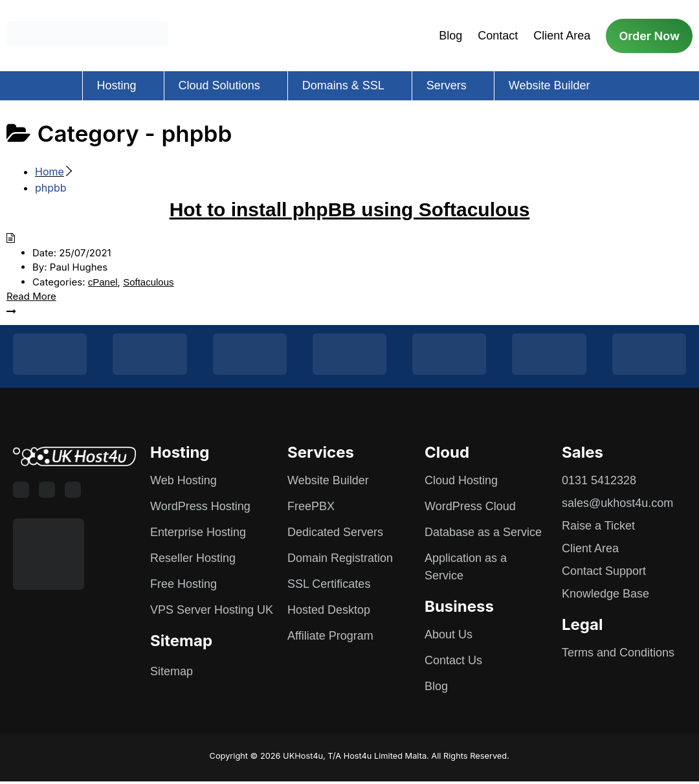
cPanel (103, 282)
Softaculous (148, 282)
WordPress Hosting (200, 506)
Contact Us (453, 660)
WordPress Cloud (470, 506)
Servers (447, 85)
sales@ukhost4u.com (617, 503)
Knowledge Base (605, 594)
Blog (450, 36)
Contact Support (604, 571)
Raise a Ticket (598, 526)
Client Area (562, 36)
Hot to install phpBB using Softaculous (350, 209)
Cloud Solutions (219, 85)
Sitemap (172, 671)
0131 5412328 (599, 480)
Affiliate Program (330, 636)
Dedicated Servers (335, 532)
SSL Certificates (329, 584)
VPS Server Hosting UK (212, 610)
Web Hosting (183, 480)
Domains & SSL (343, 85)
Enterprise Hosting (198, 532)
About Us (449, 634)
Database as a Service (483, 532)
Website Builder (549, 85)
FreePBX (311, 506)
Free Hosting (183, 584)
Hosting (117, 85)
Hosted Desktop (329, 610)
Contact (498, 36)
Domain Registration (340, 558)
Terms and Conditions (618, 653)
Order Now (649, 36)
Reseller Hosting (193, 558)
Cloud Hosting (461, 480)
